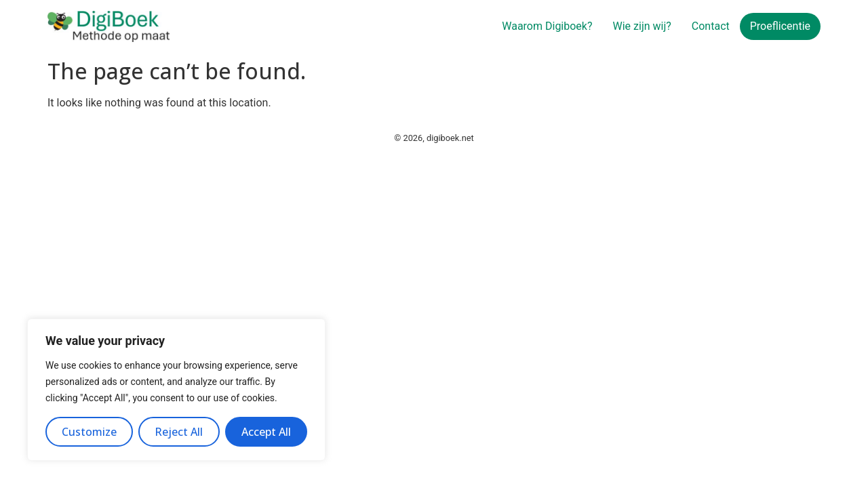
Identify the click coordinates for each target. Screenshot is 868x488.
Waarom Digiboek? (547, 26)
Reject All (179, 432)
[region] (176, 390)
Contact (711, 26)
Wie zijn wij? (642, 26)
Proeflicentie (780, 26)
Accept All (266, 432)
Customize (89, 432)
